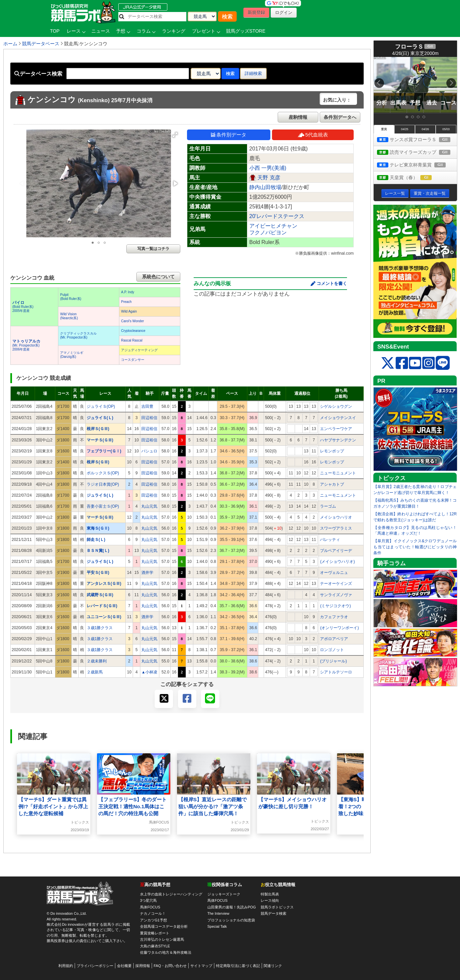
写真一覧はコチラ (153, 249)
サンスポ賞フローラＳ (417, 140)
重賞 (384, 129)
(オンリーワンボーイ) (339, 628)
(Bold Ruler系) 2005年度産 (23, 307)
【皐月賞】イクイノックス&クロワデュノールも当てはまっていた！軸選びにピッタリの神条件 (415, 547)
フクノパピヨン (268, 233)
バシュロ (149, 451)
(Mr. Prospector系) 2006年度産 (26, 345)
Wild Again (129, 311)
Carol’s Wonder (132, 321)
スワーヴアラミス (336, 528)
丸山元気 (149, 506)
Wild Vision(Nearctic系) (69, 316)
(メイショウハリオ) (337, 562)
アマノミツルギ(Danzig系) (72, 355)
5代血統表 (313, 135)
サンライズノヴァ (336, 595)
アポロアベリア (334, 639)
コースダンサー (133, 360)
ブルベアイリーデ (336, 551)
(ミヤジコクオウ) (335, 606)
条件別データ (229, 135)
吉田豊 (147, 406)
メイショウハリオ (336, 517)
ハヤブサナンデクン (338, 440)
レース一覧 (395, 193)
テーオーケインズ (336, 584)
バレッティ (330, 540)
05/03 (446, 129)
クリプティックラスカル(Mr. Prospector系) (78, 335)
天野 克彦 (269, 178)
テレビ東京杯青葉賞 (417, 165)
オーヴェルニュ (334, 573)
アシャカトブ (332, 484)
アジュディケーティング (139, 350)
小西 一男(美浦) (268, 168)
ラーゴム (328, 506)
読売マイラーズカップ (417, 153)
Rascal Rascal (132, 340)
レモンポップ (332, 451)
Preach (126, 302)
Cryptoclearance (133, 331)
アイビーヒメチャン (273, 226)
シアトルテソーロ (336, 672)
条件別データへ (340, 117)
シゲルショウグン (336, 406)
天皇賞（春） (410, 178)
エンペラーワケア (336, 429)
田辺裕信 (149, 418)
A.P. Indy (127, 292)
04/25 (405, 129)
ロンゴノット (332, 650)
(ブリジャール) (333, 661)
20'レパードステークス (277, 216)
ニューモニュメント (338, 473)
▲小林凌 (149, 672)
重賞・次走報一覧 (430, 193)
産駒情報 (298, 117)
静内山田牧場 (265, 187)
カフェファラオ (334, 617)
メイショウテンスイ (338, 418)
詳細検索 (253, 73)
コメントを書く (332, 283)
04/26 (425, 129)
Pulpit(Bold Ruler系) (70, 297)
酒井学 (147, 573)
